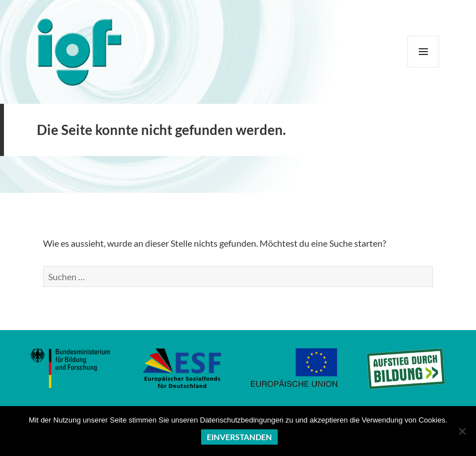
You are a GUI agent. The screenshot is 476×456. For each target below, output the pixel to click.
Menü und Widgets (424, 67)
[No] (462, 431)
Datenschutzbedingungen (242, 420)
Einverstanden (239, 437)
